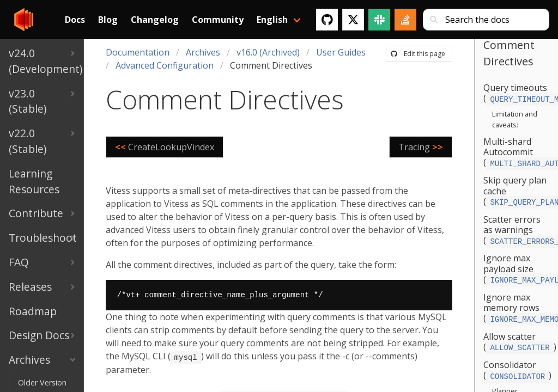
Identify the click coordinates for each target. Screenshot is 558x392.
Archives (203, 52)
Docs (75, 20)
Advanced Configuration (165, 65)
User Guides (341, 52)
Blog (108, 20)
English (272, 20)
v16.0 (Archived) (268, 52)
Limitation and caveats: (515, 118)
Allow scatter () (520, 335)
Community (218, 20)
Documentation (138, 52)
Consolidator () (517, 362)
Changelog (155, 20)
